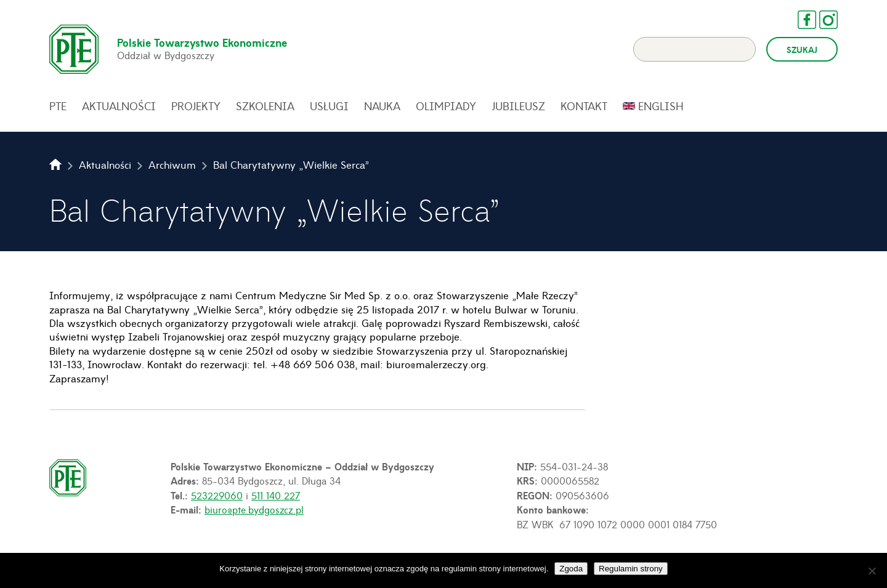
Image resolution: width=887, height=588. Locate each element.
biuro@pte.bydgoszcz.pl (254, 509)
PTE (58, 106)
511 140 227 (276, 495)
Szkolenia (265, 106)
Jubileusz (518, 106)
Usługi (329, 106)
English (661, 106)
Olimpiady (446, 106)
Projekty (196, 106)
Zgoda (571, 569)
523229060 (217, 495)
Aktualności (119, 106)
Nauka (382, 106)
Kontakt (584, 106)
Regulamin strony (631, 569)
